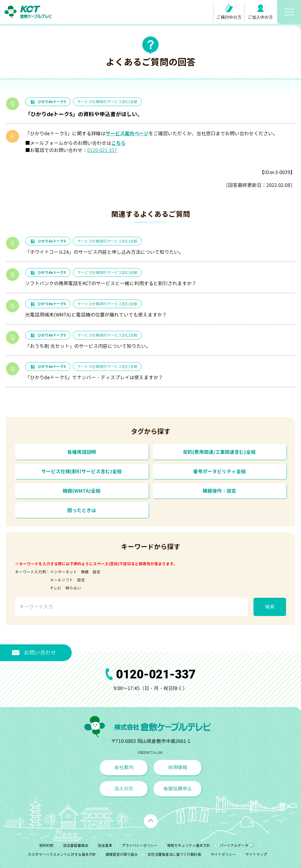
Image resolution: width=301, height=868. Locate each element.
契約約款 (46, 845)
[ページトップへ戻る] (151, 821)
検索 (270, 607)
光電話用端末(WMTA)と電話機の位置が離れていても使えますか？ (96, 315)
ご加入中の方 (260, 12)
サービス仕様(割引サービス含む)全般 (107, 102)
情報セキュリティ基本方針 (189, 845)
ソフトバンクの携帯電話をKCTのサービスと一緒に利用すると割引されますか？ (111, 283)
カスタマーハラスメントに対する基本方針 (62, 854)
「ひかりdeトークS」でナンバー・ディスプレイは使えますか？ (94, 377)
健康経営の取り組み (122, 854)
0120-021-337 (102, 150)
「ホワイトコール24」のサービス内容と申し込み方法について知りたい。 (104, 252)
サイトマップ (256, 854)
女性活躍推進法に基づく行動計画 (174, 854)
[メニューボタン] (289, 12)
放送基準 (105, 845)
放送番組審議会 (76, 845)
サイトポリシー (223, 854)
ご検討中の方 (229, 12)
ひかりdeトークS (48, 102)
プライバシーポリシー (140, 845)
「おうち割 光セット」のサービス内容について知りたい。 (88, 346)
